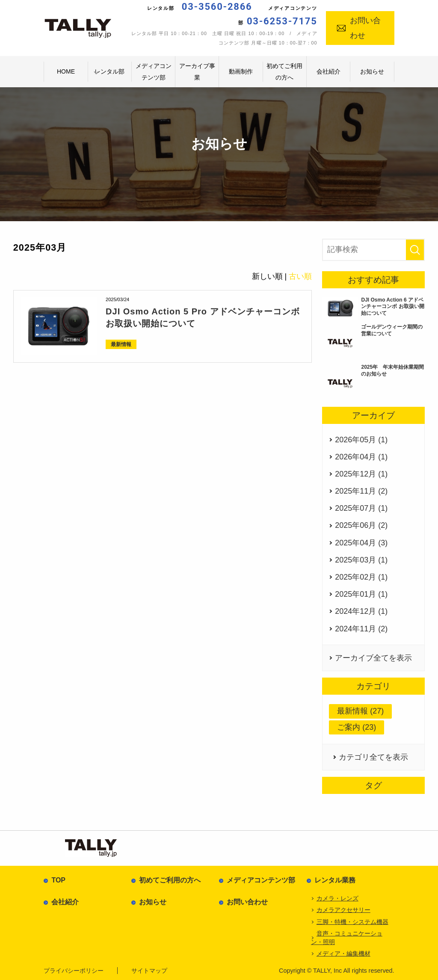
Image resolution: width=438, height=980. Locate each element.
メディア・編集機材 (343, 953)
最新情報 (121, 344)
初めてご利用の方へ (284, 72)
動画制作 (241, 71)
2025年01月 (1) (361, 594)
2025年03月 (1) (361, 560)
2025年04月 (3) (361, 543)
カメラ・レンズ (337, 898)
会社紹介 (328, 71)
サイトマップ (149, 971)
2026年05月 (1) (361, 440)
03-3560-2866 (217, 7)
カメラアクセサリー (343, 910)
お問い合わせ (359, 28)
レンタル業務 (335, 880)
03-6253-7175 (282, 21)
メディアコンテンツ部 (154, 72)
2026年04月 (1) (361, 457)
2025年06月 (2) (361, 525)
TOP (58, 880)
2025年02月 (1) (361, 577)
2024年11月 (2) (361, 629)
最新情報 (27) (360, 711)
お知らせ (372, 71)
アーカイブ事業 (197, 72)
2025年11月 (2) (361, 491)
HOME (66, 71)
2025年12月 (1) (361, 474)
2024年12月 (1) (361, 611)
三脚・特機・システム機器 (352, 922)
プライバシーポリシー (74, 971)
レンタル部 (109, 71)
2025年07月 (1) (361, 508)
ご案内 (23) (357, 727)
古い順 (300, 276)
